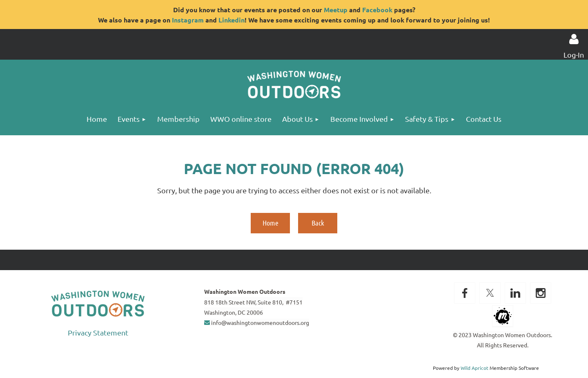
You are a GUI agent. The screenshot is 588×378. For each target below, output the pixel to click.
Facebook (377, 10)
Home (271, 223)
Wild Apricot (474, 368)
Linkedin (232, 20)
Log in (574, 39)
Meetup (336, 10)
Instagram (188, 20)
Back (318, 223)
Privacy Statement (98, 332)
